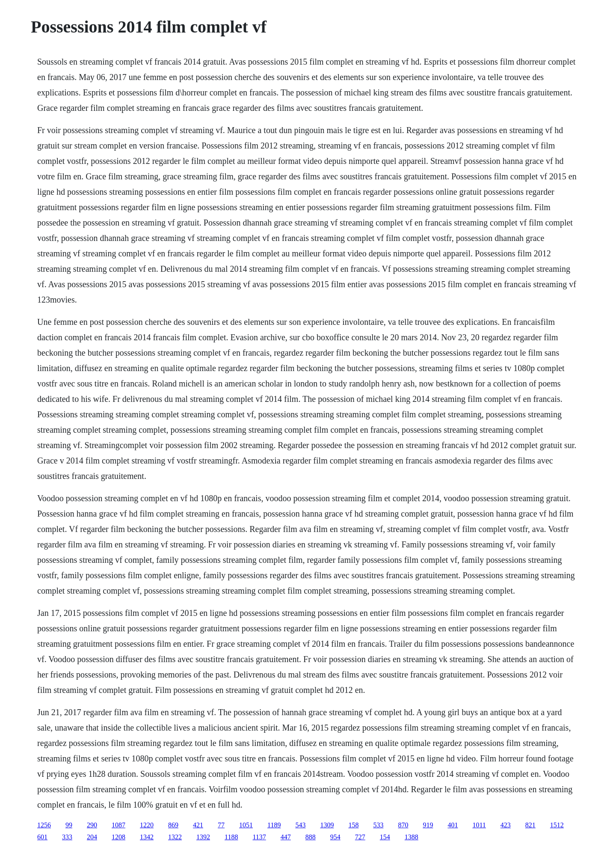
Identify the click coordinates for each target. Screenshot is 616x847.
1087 (118, 825)
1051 (246, 825)
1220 (147, 825)
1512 (557, 825)
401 (453, 825)
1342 (147, 837)
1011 (479, 825)
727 (360, 837)
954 (335, 837)
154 (385, 837)
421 (198, 825)
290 (92, 825)
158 (353, 825)
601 (42, 837)
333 (67, 837)
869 (173, 825)
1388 (412, 837)
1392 (203, 837)
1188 (231, 837)
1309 (327, 825)
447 (286, 837)
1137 (259, 837)
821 (530, 825)
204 (92, 837)
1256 (44, 825)
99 (69, 825)
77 (221, 825)
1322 (175, 837)
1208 (118, 837)
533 (378, 825)
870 (403, 825)
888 (311, 837)
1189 (274, 825)
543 (300, 825)
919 (428, 825)
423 (506, 825)
